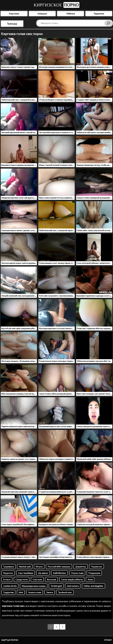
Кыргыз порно (10, 640)
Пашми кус (97, 567)
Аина (90, 579)
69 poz (39, 567)
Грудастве (8, 592)
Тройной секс (65, 592)
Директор (81, 567)
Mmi (21, 592)
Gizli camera (73, 586)
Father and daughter (94, 586)
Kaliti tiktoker (59, 573)
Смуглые (37, 579)
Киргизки (14, 14)
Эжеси (50, 592)
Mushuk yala (25, 567)
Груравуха (8, 567)
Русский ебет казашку (59, 567)
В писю (7, 579)
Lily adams (43, 573)
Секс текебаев (25, 573)
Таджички (99, 14)
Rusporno (8, 573)
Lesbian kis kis (10, 586)
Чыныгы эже (35, 592)
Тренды (12, 24)
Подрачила (94, 573)
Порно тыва (77, 573)
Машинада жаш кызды (34, 586)
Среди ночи (22, 579)
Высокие (51, 579)
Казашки (42, 14)
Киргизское (57, 5)
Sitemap (108, 640)
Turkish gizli (56, 586)
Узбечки (71, 14)
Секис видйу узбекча (72, 579)
